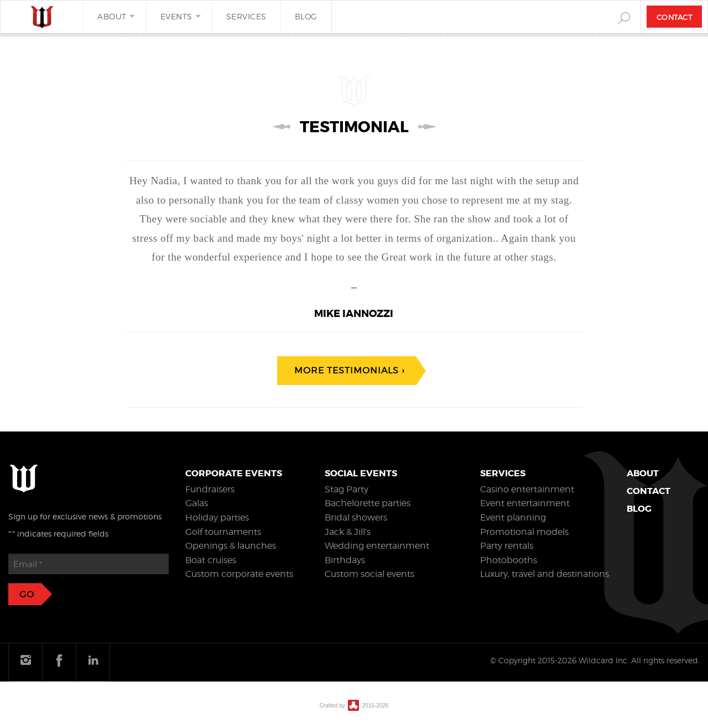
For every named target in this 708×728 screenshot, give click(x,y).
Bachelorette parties (368, 503)
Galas (197, 503)
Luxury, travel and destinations (545, 574)
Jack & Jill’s (348, 532)
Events (176, 16)
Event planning (513, 518)
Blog (306, 16)
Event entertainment (525, 503)
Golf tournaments (223, 532)
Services (246, 16)
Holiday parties (217, 518)
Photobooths (509, 560)
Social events (361, 473)
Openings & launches (231, 546)
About (112, 16)
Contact (675, 17)
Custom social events (369, 574)
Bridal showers (356, 518)
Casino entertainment (527, 489)
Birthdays (345, 560)
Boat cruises (211, 560)
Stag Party (347, 489)
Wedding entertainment (377, 546)
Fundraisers (210, 489)
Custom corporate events (239, 574)
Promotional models (524, 532)
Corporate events (234, 473)
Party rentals (507, 546)
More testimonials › (349, 370)
